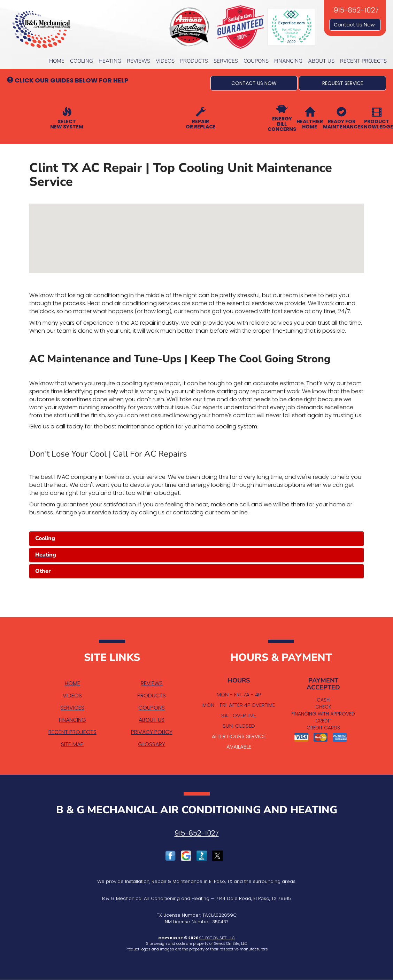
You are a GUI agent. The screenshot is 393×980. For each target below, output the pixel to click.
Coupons (256, 61)
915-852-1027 (197, 833)
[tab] (196, 539)
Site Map (72, 744)
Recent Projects (363, 61)
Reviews (138, 61)
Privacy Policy (152, 732)
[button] (254, 83)
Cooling (82, 61)
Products (194, 61)
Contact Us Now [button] (355, 25)
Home (57, 61)
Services (226, 61)
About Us (321, 61)
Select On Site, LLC (217, 938)
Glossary (152, 744)
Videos (165, 61)
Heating (110, 61)
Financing (288, 61)
